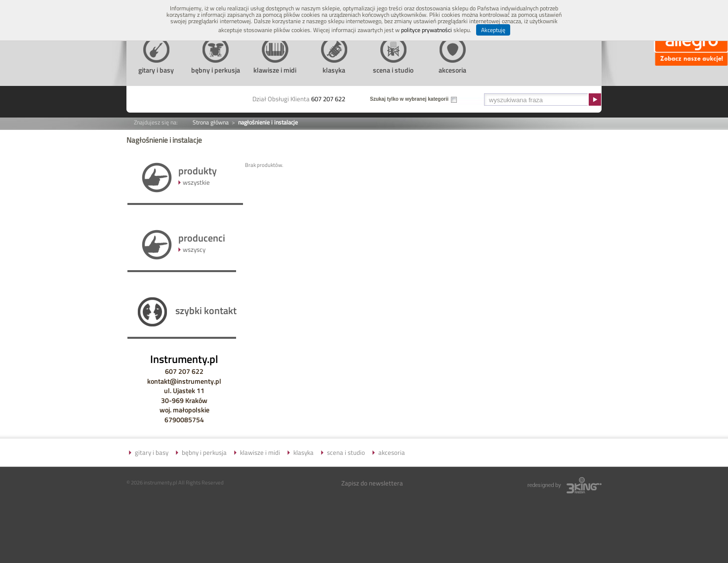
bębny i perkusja (204, 452)
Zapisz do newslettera (372, 483)
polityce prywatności (426, 30)
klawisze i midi (260, 452)
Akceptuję (493, 30)
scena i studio (346, 452)
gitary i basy (152, 452)
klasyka (303, 452)
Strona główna (211, 122)
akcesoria (392, 452)
